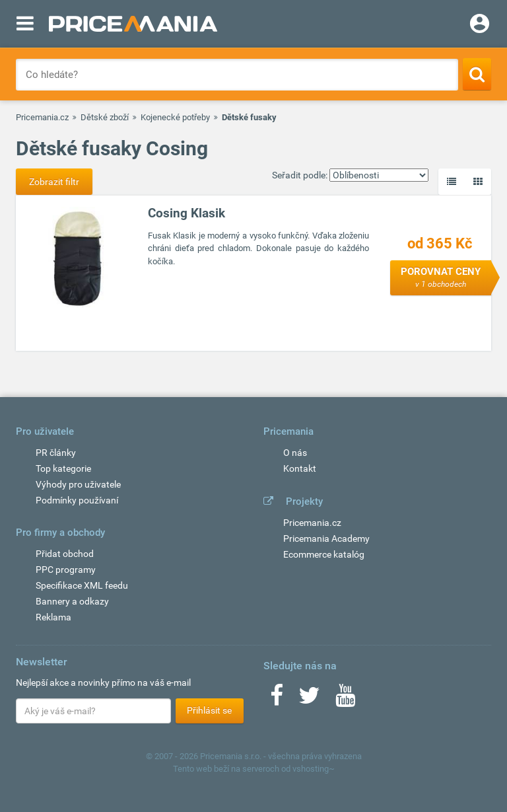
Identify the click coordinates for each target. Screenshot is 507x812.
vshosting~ (314, 769)
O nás (295, 453)
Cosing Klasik (186, 213)
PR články (56, 453)
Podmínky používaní (77, 500)
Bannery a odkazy (72, 601)
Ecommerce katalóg (324, 554)
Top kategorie (63, 468)
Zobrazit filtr (54, 182)
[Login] (480, 25)
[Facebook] (277, 700)
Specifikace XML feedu (82, 585)
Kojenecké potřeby (175, 117)
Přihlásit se (209, 710)
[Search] (477, 74)
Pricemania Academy (326, 538)
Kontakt (300, 468)
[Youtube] (345, 700)
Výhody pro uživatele (78, 484)
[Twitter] (309, 700)
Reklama (53, 617)
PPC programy (66, 570)
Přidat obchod (65, 554)
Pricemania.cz (42, 117)
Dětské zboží (105, 117)
